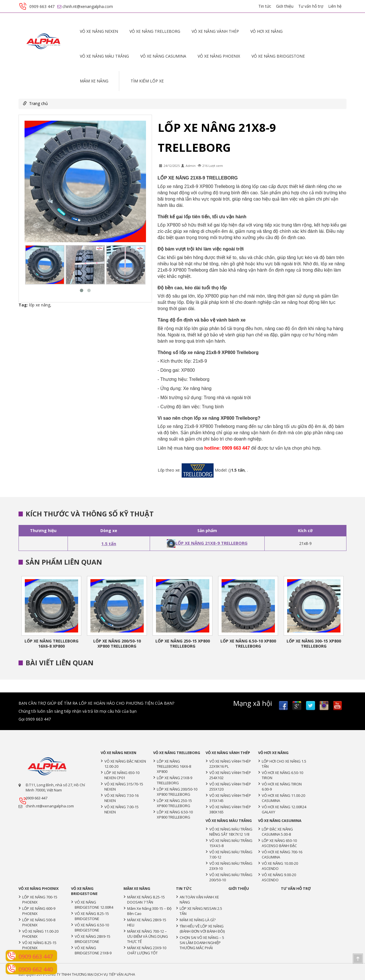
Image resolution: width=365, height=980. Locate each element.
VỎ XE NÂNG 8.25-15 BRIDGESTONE (92, 916)
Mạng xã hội (253, 703)
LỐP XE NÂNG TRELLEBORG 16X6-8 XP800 (51, 643)
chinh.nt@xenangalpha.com (50, 806)
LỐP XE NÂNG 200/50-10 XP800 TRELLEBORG (117, 643)
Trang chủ (38, 103)
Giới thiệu (285, 6)
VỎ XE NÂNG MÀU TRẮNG (104, 56)
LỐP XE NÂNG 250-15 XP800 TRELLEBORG (183, 643)
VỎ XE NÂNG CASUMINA (163, 56)
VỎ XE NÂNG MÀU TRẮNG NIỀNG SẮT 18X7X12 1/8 (231, 832)
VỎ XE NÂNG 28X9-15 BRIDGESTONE (93, 939)
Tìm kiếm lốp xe (147, 81)
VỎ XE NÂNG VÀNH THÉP (215, 31)
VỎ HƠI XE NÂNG (266, 31)
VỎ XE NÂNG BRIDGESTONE (278, 56)
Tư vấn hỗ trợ (311, 6)
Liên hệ (335, 6)
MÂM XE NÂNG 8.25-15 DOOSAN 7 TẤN (146, 900)
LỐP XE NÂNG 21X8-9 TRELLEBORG (207, 543)
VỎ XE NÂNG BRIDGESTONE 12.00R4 (94, 905)
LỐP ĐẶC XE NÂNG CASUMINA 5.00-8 (277, 832)
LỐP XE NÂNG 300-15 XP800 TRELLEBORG (314, 643)
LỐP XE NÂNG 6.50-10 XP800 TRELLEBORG (248, 643)
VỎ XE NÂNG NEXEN (99, 31)
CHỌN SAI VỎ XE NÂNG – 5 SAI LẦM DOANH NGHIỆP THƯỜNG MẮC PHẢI (202, 943)
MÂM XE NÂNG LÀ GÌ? (198, 920)
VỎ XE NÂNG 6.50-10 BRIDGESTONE (92, 928)
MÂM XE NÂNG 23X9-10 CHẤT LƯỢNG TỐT (147, 950)
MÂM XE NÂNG (94, 81)
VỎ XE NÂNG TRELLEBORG (155, 31)
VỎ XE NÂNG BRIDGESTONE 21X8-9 (93, 950)
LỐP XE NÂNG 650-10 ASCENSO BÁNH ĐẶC (279, 843)
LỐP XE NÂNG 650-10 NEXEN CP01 (122, 775)
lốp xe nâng (40, 305)
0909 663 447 (36, 798)
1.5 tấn (109, 543)
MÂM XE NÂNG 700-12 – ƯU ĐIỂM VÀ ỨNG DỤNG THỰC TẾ (148, 936)
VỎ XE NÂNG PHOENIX (219, 56)
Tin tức (265, 6)
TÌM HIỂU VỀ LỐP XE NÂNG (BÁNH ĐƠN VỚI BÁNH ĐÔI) (202, 929)
